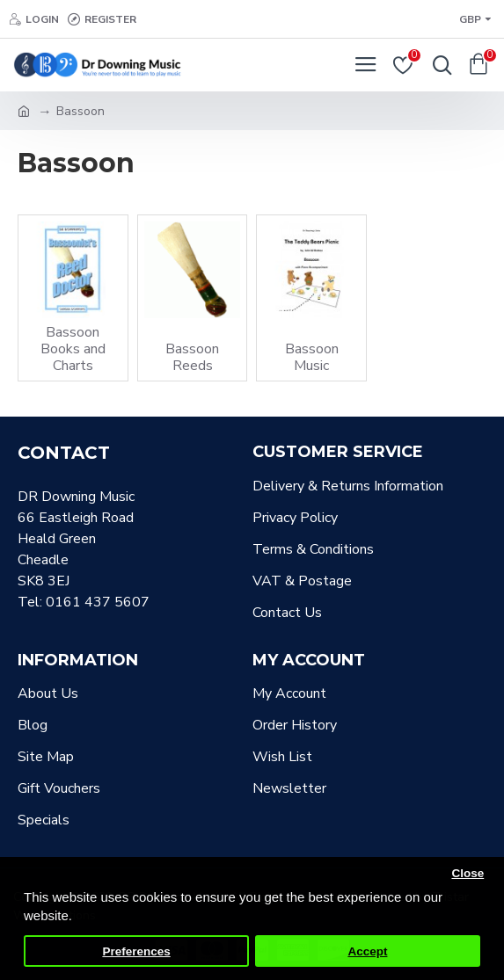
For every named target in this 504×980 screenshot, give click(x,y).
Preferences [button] (136, 951)
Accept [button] (367, 951)
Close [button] (467, 873)
